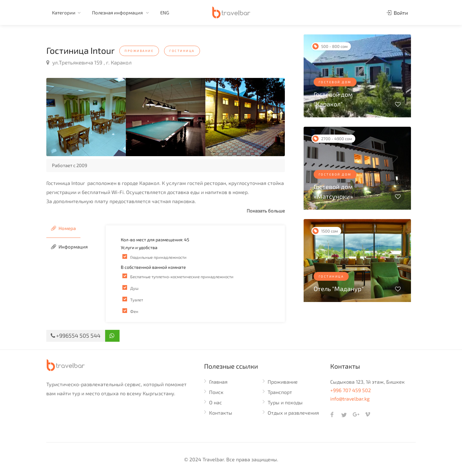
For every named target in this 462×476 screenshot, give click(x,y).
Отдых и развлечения (293, 413)
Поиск (216, 392)
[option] (86, 117)
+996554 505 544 (76, 335)
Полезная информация (118, 13)
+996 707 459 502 (351, 390)
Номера (63, 228)
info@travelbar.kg (350, 399)
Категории (64, 13)
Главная (218, 382)
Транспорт (280, 392)
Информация (69, 247)
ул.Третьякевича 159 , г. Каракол (89, 62)
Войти (397, 13)
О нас (216, 402)
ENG (165, 13)
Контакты (221, 413)
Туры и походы (285, 402)
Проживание (283, 382)
